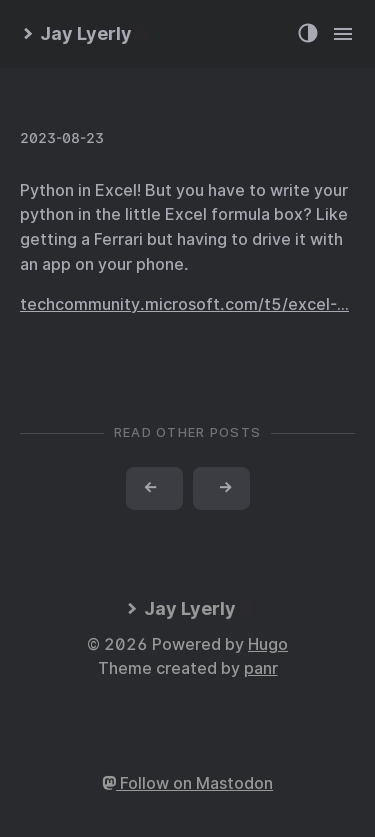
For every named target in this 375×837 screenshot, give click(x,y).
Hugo (268, 644)
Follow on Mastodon (187, 783)
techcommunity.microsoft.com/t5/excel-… (184, 304)
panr (261, 668)
